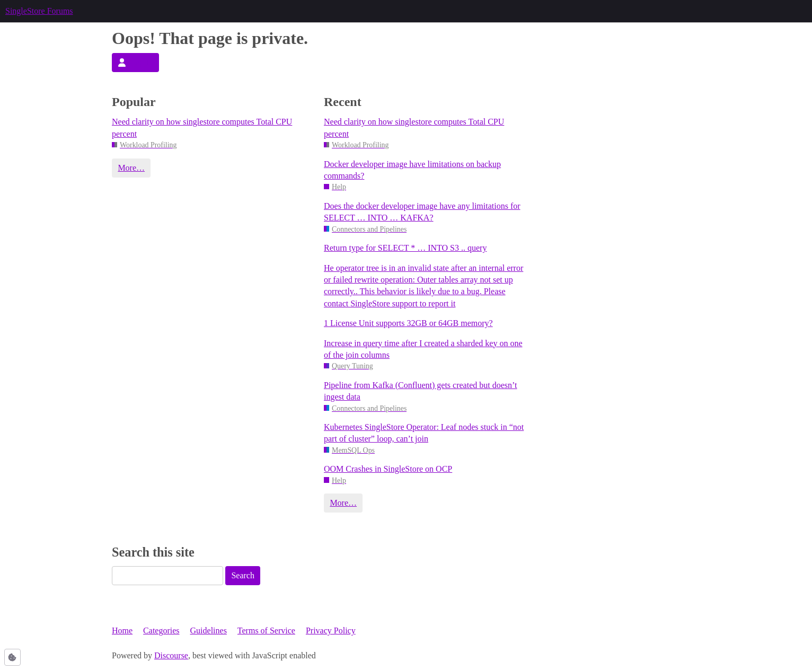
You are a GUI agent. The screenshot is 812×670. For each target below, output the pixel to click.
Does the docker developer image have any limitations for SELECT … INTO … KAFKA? (422, 212)
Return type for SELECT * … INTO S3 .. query (405, 248)
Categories (161, 631)
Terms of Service (266, 631)
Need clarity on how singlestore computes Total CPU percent (202, 127)
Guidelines (209, 631)
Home (122, 631)
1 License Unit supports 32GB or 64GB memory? (408, 323)
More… (131, 168)
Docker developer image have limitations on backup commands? (412, 170)
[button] (12, 657)
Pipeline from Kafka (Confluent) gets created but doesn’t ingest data (420, 391)
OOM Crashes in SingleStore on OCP (388, 469)
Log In (135, 62)
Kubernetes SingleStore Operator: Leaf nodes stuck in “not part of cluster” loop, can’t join (424, 433)
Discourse (171, 655)
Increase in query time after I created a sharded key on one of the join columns (423, 349)
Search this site (153, 552)
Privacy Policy (331, 631)
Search (243, 575)
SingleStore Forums (39, 11)
